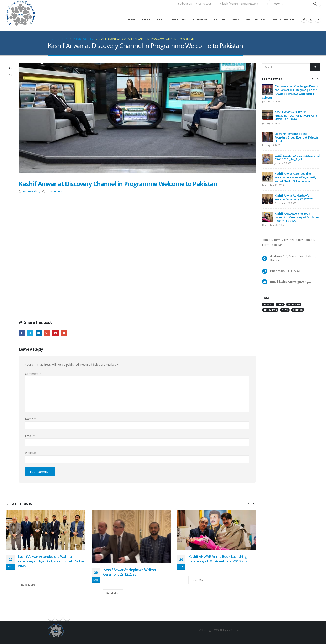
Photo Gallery (256, 19)
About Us (185, 4)
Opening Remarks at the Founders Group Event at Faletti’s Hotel (297, 137)
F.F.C (160, 19)
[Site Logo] (20, 13)
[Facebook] (304, 20)
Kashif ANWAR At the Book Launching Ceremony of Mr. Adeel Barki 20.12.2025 (219, 559)
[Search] (315, 4)
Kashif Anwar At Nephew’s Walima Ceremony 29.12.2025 (129, 572)
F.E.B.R (146, 19)
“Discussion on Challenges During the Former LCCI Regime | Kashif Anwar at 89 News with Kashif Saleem (290, 92)
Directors (179, 19)
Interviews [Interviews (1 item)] (270, 313)
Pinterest (55, 333)
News (235, 19)
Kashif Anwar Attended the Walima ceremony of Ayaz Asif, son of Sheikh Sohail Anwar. (51, 561)
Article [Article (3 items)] (268, 308)
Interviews (200, 19)
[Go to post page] (46, 530)
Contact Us (204, 4)
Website (30, 453)
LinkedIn (39, 333)
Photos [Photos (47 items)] (298, 313)
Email (64, 333)
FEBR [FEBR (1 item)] (280, 308)
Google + (47, 333)
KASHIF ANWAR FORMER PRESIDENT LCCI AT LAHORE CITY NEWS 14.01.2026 (296, 116)
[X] (311, 20)
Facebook (22, 333)
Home (132, 19)
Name (30, 419)
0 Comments (54, 191)
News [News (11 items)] (285, 313)
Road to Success (283, 19)
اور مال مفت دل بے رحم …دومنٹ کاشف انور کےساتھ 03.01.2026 (297, 157)
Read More (28, 585)
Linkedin (67, 618)
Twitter (30, 333)
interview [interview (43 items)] (294, 308)
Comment (33, 374)
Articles (219, 19)
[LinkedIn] (318, 20)
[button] (248, 504)
